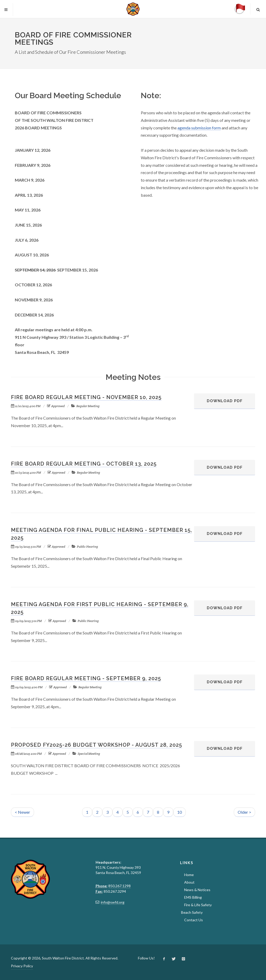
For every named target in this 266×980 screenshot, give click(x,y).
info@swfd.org (113, 902)
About (189, 882)
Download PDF (218, 404)
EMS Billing (193, 897)
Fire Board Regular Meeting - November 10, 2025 (86, 397)
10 (179, 812)
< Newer (22, 812)
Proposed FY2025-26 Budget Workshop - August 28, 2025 (97, 745)
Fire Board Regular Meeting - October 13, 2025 (84, 464)
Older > (244, 812)
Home (189, 875)
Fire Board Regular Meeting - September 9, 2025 (86, 678)
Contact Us (194, 920)
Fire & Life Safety (198, 905)
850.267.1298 (119, 886)
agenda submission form (199, 128)
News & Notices (197, 890)
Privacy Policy (22, 966)
